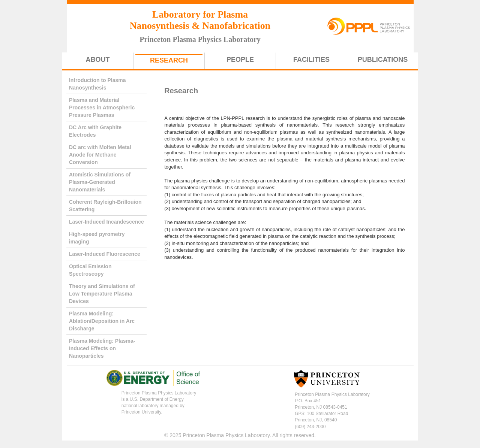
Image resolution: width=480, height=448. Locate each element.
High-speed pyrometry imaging (97, 238)
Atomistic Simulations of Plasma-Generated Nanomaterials (100, 182)
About (98, 60)
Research (169, 60)
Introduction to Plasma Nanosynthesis (97, 84)
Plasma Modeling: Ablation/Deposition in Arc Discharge (102, 321)
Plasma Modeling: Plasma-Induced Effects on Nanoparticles (102, 348)
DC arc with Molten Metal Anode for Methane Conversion (100, 155)
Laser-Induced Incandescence (106, 222)
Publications (383, 60)
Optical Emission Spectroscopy (90, 270)
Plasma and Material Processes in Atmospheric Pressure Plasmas (102, 108)
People (240, 60)
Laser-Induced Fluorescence (105, 254)
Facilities (311, 60)
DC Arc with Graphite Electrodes (95, 131)
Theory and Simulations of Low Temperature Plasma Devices (102, 294)
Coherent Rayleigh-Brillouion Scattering (105, 206)
